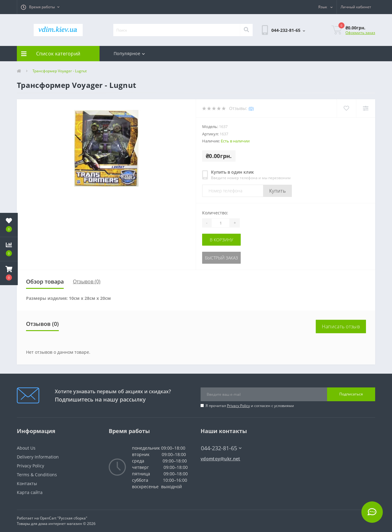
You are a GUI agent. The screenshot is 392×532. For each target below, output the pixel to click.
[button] (40, 7)
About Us (26, 448)
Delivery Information (38, 457)
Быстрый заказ (221, 258)
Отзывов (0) (87, 281)
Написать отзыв (341, 326)
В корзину (221, 240)
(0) (251, 108)
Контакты (27, 483)
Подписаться (351, 394)
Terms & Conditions (37, 475)
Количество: (215, 213)
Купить (277, 191)
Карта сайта (30, 492)
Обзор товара (45, 281)
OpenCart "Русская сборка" (64, 518)
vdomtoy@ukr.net (221, 459)
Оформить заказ (360, 33)
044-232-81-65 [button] (221, 448)
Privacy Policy (238, 406)
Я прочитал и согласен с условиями (250, 406)
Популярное (129, 53)
